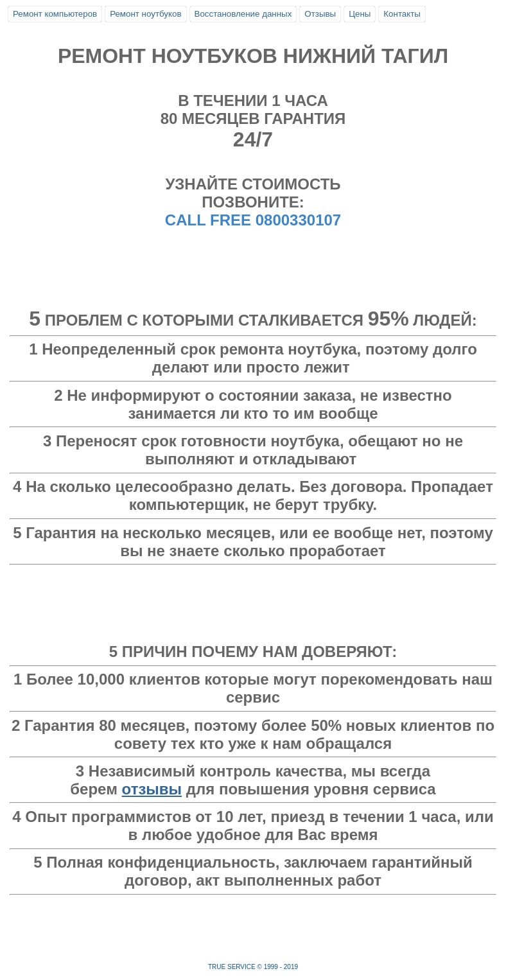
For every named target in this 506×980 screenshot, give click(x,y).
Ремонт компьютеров (55, 14)
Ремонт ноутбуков (145, 14)
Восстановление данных (243, 14)
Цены (360, 14)
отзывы (152, 789)
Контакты (402, 14)
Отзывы (320, 14)
